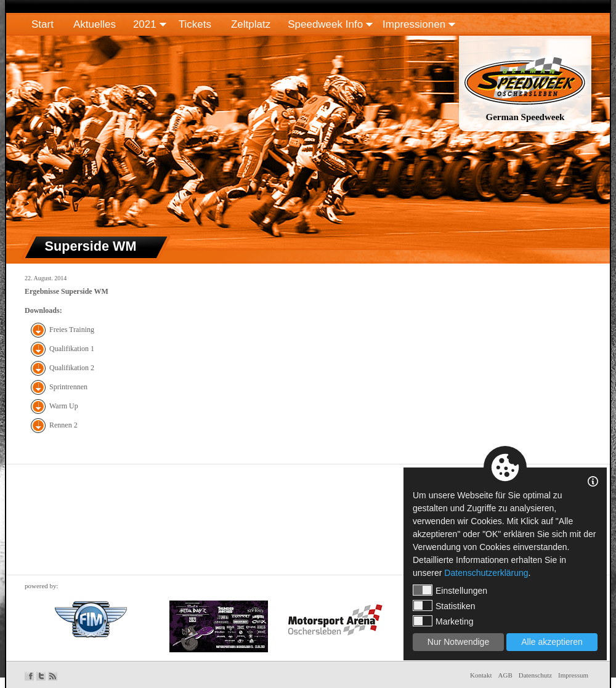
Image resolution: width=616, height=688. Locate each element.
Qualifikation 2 (72, 368)
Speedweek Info (325, 24)
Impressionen (414, 24)
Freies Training (72, 330)
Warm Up (64, 406)
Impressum (573, 675)
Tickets (195, 24)
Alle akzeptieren (552, 642)
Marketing (443, 621)
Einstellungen (450, 590)
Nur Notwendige (458, 642)
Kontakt (481, 675)
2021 (145, 24)
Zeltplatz (251, 24)
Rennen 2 (63, 425)
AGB (505, 675)
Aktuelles (95, 24)
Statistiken (444, 605)
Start (43, 24)
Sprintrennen (68, 387)
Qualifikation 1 (72, 349)
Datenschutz (535, 675)
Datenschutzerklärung (486, 573)
